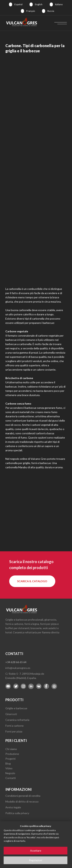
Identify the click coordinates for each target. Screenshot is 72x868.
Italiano (59, 4)
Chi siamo (11, 749)
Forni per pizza (14, 731)
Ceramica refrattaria (17, 720)
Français (31, 11)
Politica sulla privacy (17, 813)
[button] (32, 581)
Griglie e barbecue (16, 708)
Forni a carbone (14, 726)
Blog (8, 763)
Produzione (12, 754)
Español (18, 4)
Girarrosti (11, 714)
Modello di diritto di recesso (22, 801)
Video (9, 768)
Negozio (10, 773)
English (39, 4)
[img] (11, 4)
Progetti (10, 759)
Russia (51, 11)
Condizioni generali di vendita (23, 796)
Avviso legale (13, 807)
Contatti (11, 778)
